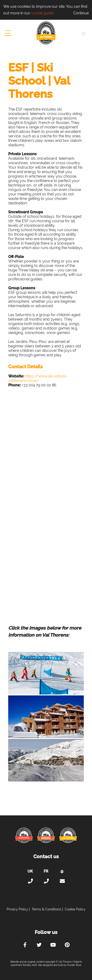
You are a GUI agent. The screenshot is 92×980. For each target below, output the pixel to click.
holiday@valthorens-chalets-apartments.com (62, 881)
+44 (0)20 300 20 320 (30, 881)
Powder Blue (74, 965)
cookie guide (42, 13)
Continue (81, 13)
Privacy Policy (17, 909)
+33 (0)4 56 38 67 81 (46, 881)
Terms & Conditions (46, 909)
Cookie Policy (75, 909)
